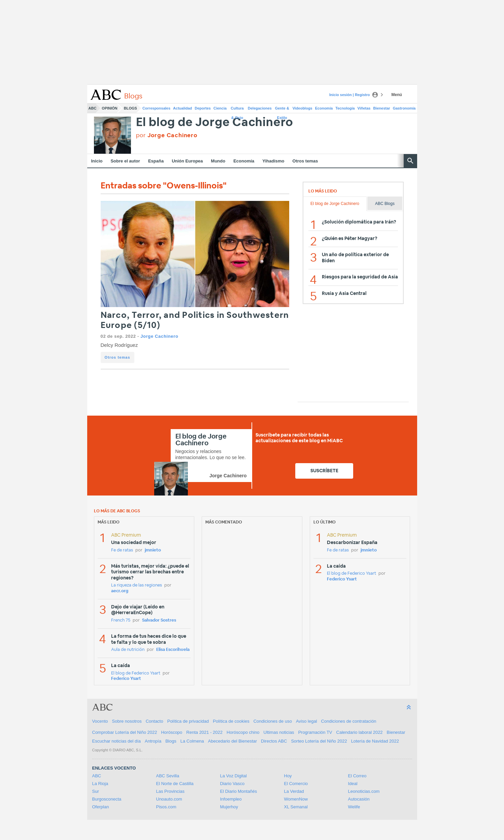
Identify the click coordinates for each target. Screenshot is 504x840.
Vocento (100, 721)
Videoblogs (303, 108)
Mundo (218, 161)
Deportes (203, 108)
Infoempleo (231, 799)
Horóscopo (172, 732)
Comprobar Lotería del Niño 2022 (125, 732)
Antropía (153, 741)
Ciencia (220, 108)
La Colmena (192, 741)
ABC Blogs (385, 204)
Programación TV (315, 732)
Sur (96, 791)
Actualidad (182, 108)
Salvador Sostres (159, 620)
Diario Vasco (232, 784)
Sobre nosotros (127, 721)
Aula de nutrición (128, 650)
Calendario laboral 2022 (360, 732)
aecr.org (120, 591)
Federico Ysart (126, 679)
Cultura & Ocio (237, 110)
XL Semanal (296, 807)
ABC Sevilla (168, 776)
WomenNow (296, 799)
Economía (324, 108)
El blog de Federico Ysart (136, 673)
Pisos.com (166, 807)
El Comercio (296, 784)
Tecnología (345, 108)
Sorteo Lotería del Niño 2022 (319, 741)
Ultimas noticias (279, 732)
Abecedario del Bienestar (232, 741)
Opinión (109, 108)
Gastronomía (404, 108)
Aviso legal (307, 721)
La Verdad (294, 791)
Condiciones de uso (273, 721)
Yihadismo (273, 161)
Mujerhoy (229, 807)
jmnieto (153, 550)
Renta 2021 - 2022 (204, 732)
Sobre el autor (125, 161)
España (156, 161)
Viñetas (364, 108)
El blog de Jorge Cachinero (215, 123)
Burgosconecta (107, 799)
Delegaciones (260, 108)
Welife (354, 807)
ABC (93, 108)
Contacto (155, 721)
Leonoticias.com (364, 791)
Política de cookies (231, 721)
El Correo (357, 776)
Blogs (130, 108)
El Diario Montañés (239, 791)
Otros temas (305, 161)
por (167, 135)
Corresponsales (156, 108)
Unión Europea (187, 161)
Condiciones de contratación (349, 721)
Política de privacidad (188, 721)
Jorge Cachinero (159, 336)
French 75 (121, 620)
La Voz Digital (234, 776)
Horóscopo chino (243, 732)
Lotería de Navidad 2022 (375, 741)
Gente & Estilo (282, 110)
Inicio (97, 161)
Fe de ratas (122, 550)
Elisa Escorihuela (173, 650)
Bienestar (382, 108)
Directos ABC (274, 741)
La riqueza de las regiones (137, 585)
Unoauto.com (169, 799)
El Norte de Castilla (175, 784)
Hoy (288, 776)
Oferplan (101, 807)
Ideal (353, 784)
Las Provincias (171, 791)
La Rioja (100, 784)
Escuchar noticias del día (117, 741)
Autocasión (359, 799)
